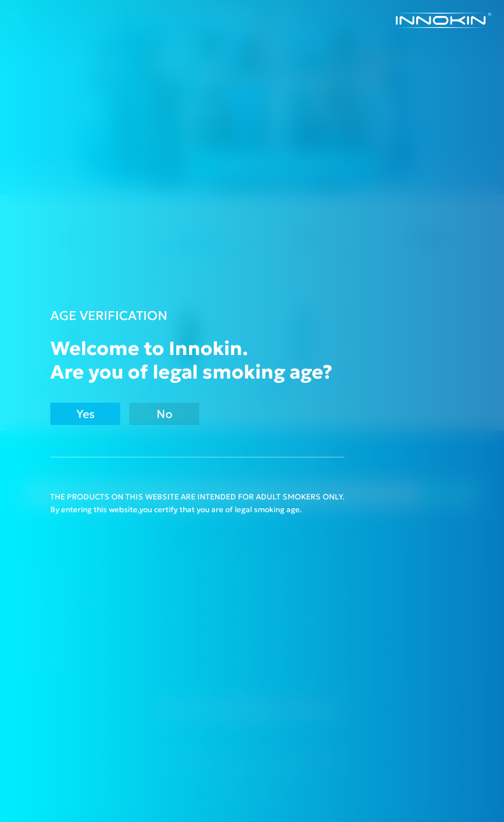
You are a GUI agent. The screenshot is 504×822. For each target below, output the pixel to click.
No (164, 414)
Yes (86, 414)
